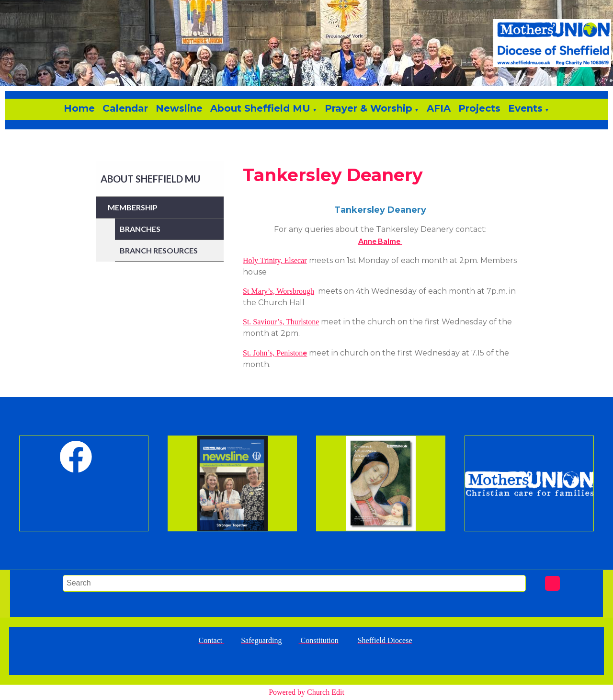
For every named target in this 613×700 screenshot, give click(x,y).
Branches (140, 229)
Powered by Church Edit (306, 692)
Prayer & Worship (369, 108)
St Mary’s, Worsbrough (278, 291)
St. (247, 322)
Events (525, 108)
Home (79, 108)
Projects (479, 108)
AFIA (439, 108)
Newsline (179, 108)
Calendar (125, 108)
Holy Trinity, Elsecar (275, 260)
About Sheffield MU (260, 108)
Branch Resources (159, 250)
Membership (133, 207)
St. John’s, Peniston (273, 353)
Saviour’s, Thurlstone (285, 322)
